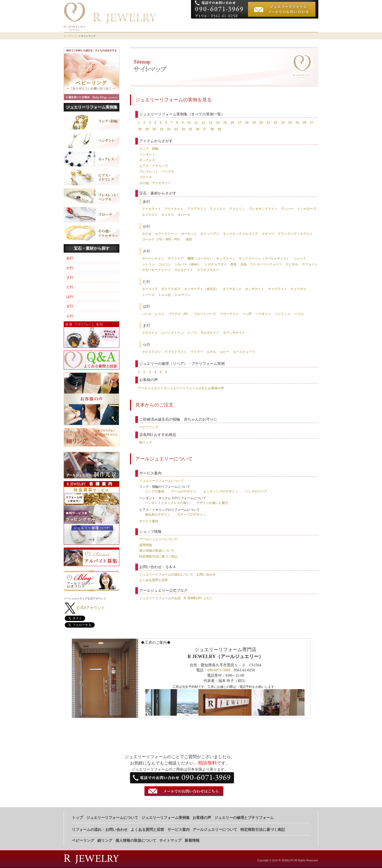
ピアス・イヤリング (154, 166)
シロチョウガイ (216, 264)
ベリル (299, 314)
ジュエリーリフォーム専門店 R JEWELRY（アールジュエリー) (139, 7)
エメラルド (150, 215)
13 (210, 123)
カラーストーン (166, 234)
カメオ (147, 234)
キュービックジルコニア (240, 234)
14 (218, 123)
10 (189, 123)
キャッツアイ (210, 234)
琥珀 (189, 239)
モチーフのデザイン (192, 515)
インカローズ (307, 209)
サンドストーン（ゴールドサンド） (264, 258)
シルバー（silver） (188, 264)
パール (147, 314)
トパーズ (148, 295)
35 (190, 129)
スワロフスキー (208, 270)
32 (169, 129)
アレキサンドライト (263, 209)
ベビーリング (149, 427)
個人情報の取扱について (157, 551)
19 (254, 123)
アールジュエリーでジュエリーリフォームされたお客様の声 (181, 388)
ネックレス (147, 160)
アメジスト (218, 209)
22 (275, 123)
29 (147, 129)
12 (203, 123)
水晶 (244, 264)
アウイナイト (174, 209)
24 (290, 123)
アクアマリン (197, 209)
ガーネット (189, 234)
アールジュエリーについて (158, 539)
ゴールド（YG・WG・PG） (162, 239)
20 (261, 123)
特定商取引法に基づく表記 (158, 556)
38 (212, 129)
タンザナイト (255, 289)
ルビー (224, 352)
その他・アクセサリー (155, 183)
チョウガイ (298, 289)
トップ (77, 818)
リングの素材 (155, 491)
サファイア (176, 258)
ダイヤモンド (232, 289)
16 (232, 123)
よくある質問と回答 (154, 580)
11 (196, 123)
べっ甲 (247, 314)
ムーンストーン (172, 333)
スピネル (292, 264)
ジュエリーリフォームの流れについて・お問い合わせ (177, 575)
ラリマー (197, 352)
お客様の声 (272, 25)
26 (304, 123)
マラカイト (150, 333)
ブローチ (146, 177)
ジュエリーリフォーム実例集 (92, 107)
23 (283, 123)
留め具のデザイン (158, 515)
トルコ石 (164, 295)
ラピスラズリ (151, 352)
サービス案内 (149, 521)
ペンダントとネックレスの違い (167, 503)
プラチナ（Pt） (179, 314)
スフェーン (310, 264)
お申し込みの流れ (300, 25)
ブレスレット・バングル (157, 171)
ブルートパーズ (205, 314)
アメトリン (237, 209)
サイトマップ (170, 841)
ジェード (300, 258)
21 (268, 123)
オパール (184, 215)
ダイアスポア (171, 289)
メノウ (192, 333)
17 (239, 123)
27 (312, 123)
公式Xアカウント (91, 608)
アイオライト (151, 209)
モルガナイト (210, 333)
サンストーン (226, 258)
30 (154, 129)
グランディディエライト (295, 234)
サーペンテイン (153, 258)
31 (161, 129)
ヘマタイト (263, 314)
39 (219, 129)
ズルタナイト (184, 270)
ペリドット (283, 314)
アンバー (287, 209)
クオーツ (268, 234)
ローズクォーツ (244, 352)
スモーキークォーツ (156, 270)
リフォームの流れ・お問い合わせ (100, 830)
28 (140, 129)
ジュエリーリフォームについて (217, 25)
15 (225, 123)
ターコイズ (150, 289)
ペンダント (147, 154)
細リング (146, 442)
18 (247, 123)
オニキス (168, 215)
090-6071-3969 (219, 670)
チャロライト (277, 289)
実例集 (253, 25)
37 (205, 129)
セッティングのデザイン (221, 491)
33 (176, 129)
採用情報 (146, 545)
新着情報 (192, 841)
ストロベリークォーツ (266, 264)
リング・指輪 (149, 149)
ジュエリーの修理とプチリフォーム (244, 818)
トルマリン (183, 295)
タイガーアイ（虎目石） (202, 289)
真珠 (233, 264)
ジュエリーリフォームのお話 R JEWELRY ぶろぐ (176, 598)
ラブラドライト (176, 352)
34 (183, 129)
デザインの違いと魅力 (212, 503)
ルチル (211, 352)
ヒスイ (160, 314)
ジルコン (164, 264)
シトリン (148, 264)
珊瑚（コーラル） (200, 258)
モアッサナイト (234, 333)
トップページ (71, 36)
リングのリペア (256, 491)
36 (197, 129)
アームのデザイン (184, 491)
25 (297, 123)
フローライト (229, 314)
